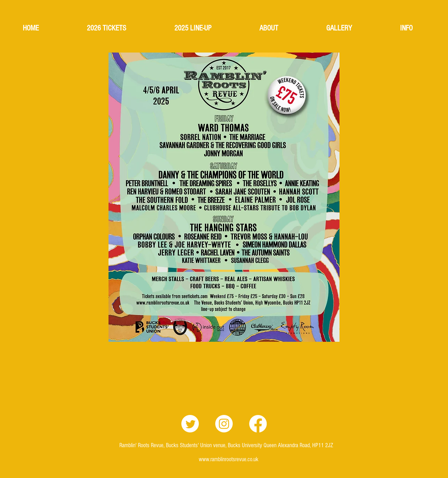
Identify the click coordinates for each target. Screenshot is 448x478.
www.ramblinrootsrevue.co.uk (229, 459)
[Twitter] (190, 424)
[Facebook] (258, 424)
